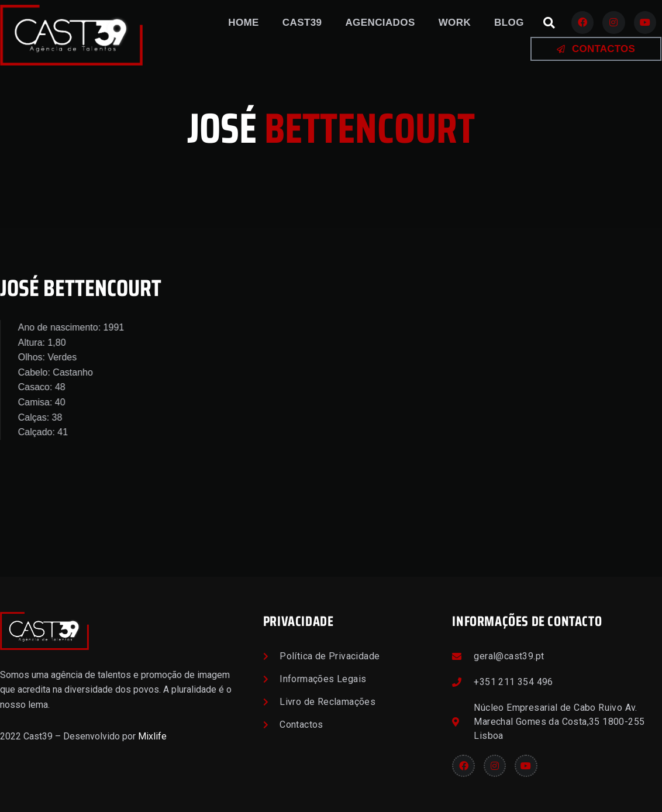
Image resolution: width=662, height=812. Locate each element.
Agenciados (380, 23)
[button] (549, 23)
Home (244, 23)
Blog (509, 23)
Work (455, 23)
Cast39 (302, 23)
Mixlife (152, 736)
